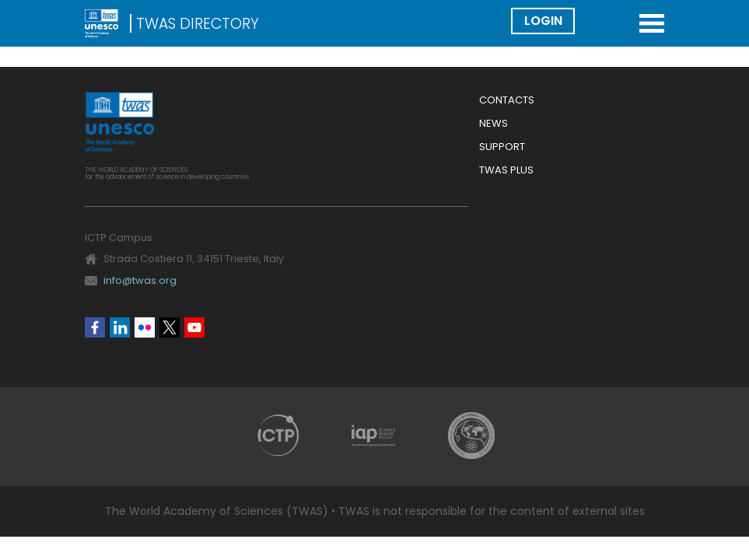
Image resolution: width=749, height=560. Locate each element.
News (493, 124)
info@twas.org (140, 280)
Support (502, 147)
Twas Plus (506, 171)
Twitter (170, 327)
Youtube (194, 327)
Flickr (145, 327)
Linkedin (120, 327)
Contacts (507, 101)
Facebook (95, 327)
